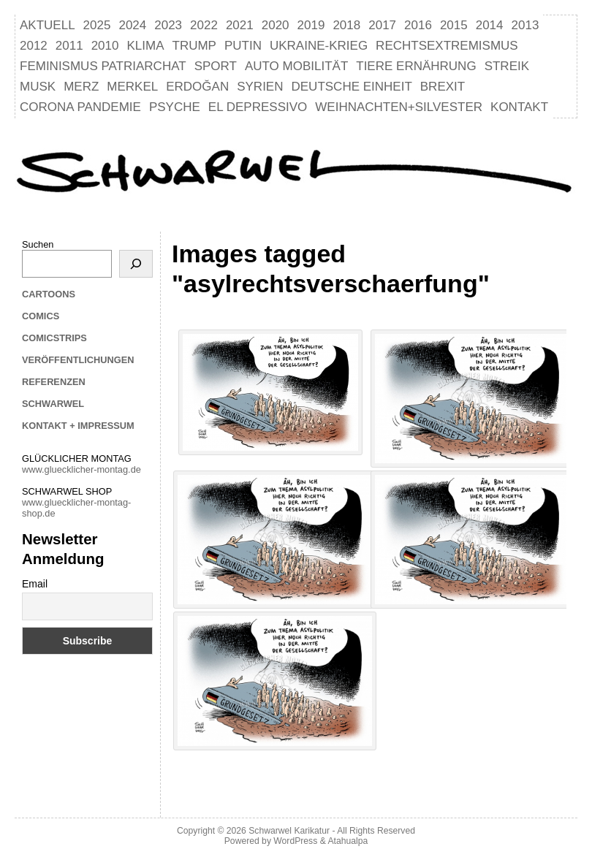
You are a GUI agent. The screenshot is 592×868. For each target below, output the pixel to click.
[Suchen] (136, 264)
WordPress (295, 841)
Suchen (38, 244)
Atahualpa (348, 841)
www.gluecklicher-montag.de (81, 469)
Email (35, 584)
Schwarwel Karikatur (289, 831)
